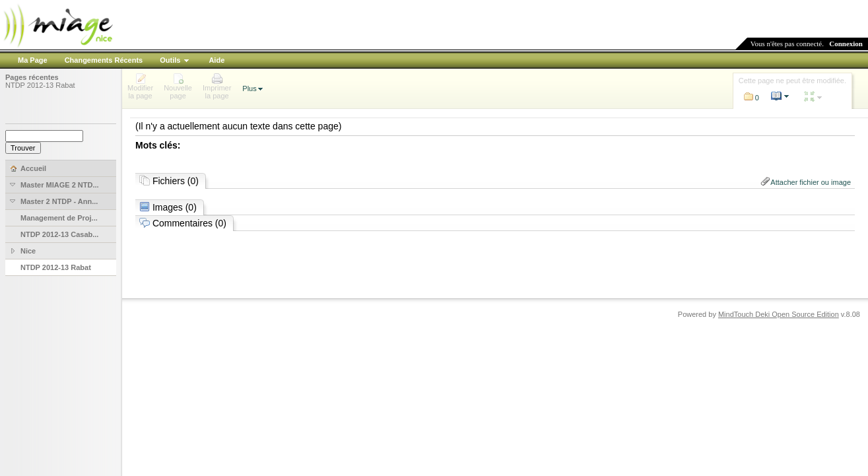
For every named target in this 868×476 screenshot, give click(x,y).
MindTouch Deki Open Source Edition (779, 314)
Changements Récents (104, 60)
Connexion (846, 44)
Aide (217, 60)
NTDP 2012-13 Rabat (40, 85)
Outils (170, 60)
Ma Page (33, 60)
